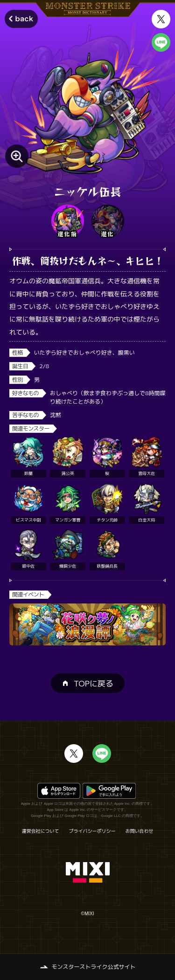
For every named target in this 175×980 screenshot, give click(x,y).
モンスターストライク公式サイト (93, 967)
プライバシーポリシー (92, 831)
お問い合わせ (140, 831)
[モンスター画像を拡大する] (17, 156)
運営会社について (41, 831)
